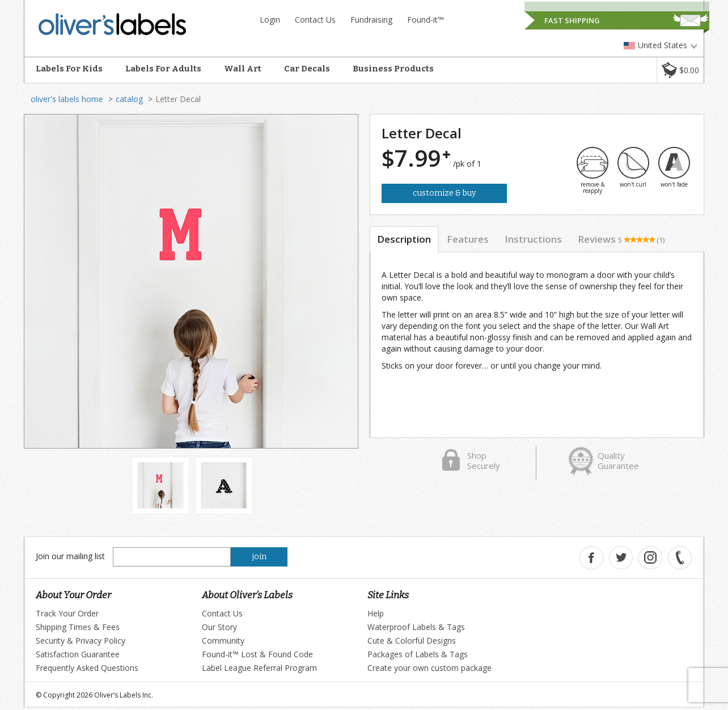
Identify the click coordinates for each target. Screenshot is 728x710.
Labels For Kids (69, 69)
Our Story (219, 627)
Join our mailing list (70, 556)
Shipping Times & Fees (78, 627)
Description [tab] (404, 239)
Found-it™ (426, 20)
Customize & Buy (444, 193)
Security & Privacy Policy (81, 641)
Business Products (393, 69)
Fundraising (371, 20)
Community (223, 641)
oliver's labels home (67, 99)
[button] (680, 70)
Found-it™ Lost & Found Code (257, 654)
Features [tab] (468, 239)
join (259, 557)
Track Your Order (67, 613)
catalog (129, 99)
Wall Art (243, 69)
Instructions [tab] (533, 239)
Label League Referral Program (259, 668)
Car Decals (307, 69)
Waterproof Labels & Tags (416, 627)
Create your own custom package (429, 668)
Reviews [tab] (621, 239)
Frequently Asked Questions (87, 668)
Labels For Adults (163, 69)
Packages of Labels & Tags (418, 654)
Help (376, 613)
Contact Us (315, 20)
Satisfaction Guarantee (78, 654)
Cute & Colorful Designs (412, 641)
